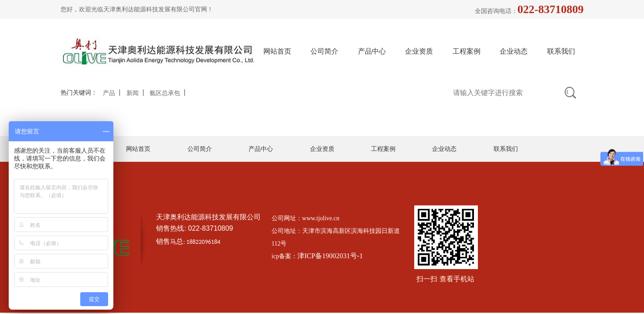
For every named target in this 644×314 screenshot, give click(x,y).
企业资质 (419, 51)
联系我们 (561, 51)
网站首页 (277, 51)
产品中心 (372, 51)
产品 (109, 93)
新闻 (133, 93)
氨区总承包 (165, 93)
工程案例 (467, 51)
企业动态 (514, 51)
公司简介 (324, 51)
